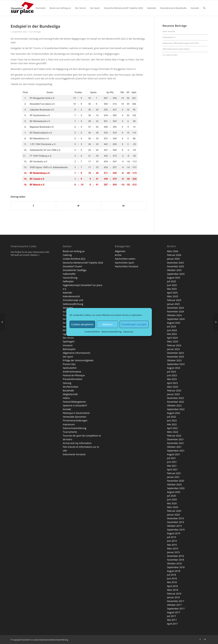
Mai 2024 (172, 334)
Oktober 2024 (174, 315)
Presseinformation (73, 379)
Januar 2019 (173, 552)
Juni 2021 (172, 462)
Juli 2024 (171, 326)
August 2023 (174, 368)
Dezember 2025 (175, 263)
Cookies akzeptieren (82, 324)
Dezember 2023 (175, 353)
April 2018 (172, 586)
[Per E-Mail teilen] (124, 206)
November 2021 (175, 443)
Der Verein (68, 338)
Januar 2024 (173, 349)
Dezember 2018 (175, 556)
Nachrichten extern (125, 259)
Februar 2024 (174, 345)
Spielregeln (69, 341)
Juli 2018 (171, 575)
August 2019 (174, 533)
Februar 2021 (174, 473)
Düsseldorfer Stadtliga (75, 270)
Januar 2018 (173, 597)
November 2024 (175, 311)
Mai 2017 (172, 620)
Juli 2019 (171, 537)
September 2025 (176, 274)
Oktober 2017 (174, 605)
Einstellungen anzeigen (134, 324)
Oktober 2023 (174, 360)
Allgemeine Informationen (77, 353)
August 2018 (174, 571)
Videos (66, 398)
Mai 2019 (172, 545)
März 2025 (172, 296)
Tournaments (70, 432)
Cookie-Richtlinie (92, 332)
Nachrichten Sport (125, 263)
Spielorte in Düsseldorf (75, 405)
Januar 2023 (173, 394)
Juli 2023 (171, 372)
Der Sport (68, 357)
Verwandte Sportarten (75, 417)
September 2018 (176, 567)
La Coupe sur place (170, 55)
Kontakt (67, 409)
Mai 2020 (172, 503)
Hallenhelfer (69, 274)
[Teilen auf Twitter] (79, 206)
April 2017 (172, 624)
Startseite (68, 308)
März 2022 (172, 432)
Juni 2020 (172, 499)
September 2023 (176, 364)
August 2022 (174, 413)
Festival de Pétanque (74, 375)
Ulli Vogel (37, 32)
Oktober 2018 (174, 563)
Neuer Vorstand (169, 31)
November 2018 (175, 560)
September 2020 (176, 488)
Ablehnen (107, 324)
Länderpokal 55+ (169, 37)
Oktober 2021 (174, 447)
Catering (67, 255)
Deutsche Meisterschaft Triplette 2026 (83, 263)
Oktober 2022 (174, 405)
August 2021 (174, 454)
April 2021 (172, 469)
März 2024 (172, 341)
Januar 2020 (173, 515)
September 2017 (176, 609)
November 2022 (175, 402)
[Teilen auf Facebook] (33, 206)
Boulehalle (68, 390)
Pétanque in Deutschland (76, 413)
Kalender (67, 293)
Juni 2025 (172, 285)
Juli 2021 (171, 458)
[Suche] (204, 8)
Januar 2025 (173, 304)
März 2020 (172, 507)
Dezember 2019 (175, 518)
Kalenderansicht (71, 296)
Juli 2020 (171, 496)
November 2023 (175, 357)
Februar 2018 (174, 594)
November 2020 (175, 481)
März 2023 (172, 387)
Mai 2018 (172, 582)
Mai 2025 (172, 289)
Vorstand (68, 345)
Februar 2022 (174, 436)
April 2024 (172, 338)
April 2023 (172, 383)
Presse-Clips (69, 364)
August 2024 (174, 323)
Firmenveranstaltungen (75, 420)
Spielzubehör (70, 368)
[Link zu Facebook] (200, 639)
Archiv (118, 255)
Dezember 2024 (175, 308)
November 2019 (175, 522)
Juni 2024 (172, 330)
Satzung (67, 383)
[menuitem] (41, 8)
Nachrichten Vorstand (126, 266)
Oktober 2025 (174, 270)
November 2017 (175, 601)
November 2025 (175, 266)
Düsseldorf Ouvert (73, 266)
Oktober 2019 (174, 526)
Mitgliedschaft (70, 394)
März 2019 (172, 548)
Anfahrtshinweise (72, 372)
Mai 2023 (172, 379)
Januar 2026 (173, 259)
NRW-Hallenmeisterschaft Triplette (176, 49)
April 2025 (172, 293)
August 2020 (174, 492)
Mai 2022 (172, 424)
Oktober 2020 (174, 484)
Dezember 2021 (175, 439)
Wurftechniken (71, 387)
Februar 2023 (174, 390)
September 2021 (176, 451)
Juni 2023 (172, 375)
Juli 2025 (171, 281)
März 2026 (172, 251)
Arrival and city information (77, 443)
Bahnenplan (69, 349)
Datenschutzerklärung (111, 332)
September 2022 (176, 409)
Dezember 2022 (175, 398)
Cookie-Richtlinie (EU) (74, 259)
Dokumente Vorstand (74, 454)
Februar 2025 (174, 300)
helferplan (68, 281)
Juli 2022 (171, 417)
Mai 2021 (172, 466)
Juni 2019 (172, 541)
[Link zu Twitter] (205, 639)
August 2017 (174, 612)
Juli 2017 (171, 616)
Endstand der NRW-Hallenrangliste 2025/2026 (181, 43)
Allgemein (120, 251)
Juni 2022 (172, 420)
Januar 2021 (173, 477)
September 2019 (176, 530)
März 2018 (172, 590)
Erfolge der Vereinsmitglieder (78, 360)
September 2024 (176, 319)
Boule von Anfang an (74, 251)
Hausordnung (70, 278)
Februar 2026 (174, 255)
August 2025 (174, 278)
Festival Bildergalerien (74, 402)
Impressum (128, 332)
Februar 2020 (174, 511)
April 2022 (172, 428)
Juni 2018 (172, 578)
